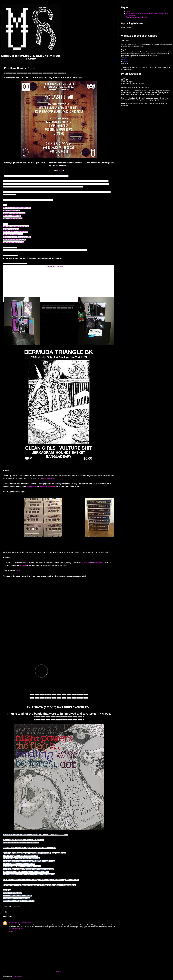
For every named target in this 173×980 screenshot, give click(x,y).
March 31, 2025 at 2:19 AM (24, 922)
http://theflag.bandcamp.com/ (30, 866)
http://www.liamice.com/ (26, 864)
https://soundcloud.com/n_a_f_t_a (15, 240)
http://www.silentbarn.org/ (12, 216)
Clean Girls (99, 563)
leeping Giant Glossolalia (56, 266)
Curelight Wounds (11, 874)
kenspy (11, 922)
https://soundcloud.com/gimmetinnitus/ (17, 896)
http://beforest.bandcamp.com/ (28, 858)
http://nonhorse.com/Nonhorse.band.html (17, 237)
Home (58, 972)
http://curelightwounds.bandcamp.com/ (40, 874)
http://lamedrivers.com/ (11, 229)
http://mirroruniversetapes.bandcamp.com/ (19, 901)
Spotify (124, 59)
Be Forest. (8, 858)
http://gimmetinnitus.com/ (12, 210)
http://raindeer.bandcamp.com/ (14, 242)
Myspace (125, 61)
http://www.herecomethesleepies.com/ (16, 226)
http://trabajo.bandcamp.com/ (13, 234)
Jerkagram (23, 565)
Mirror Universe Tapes (28, 835)
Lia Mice (7, 864)
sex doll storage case (16, 928)
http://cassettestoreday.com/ (13, 218)
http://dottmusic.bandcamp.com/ (26, 856)
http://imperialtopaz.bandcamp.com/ (15, 232)
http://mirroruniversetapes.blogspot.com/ (17, 208)
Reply (11, 931)
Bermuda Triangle (48, 478)
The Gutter (13, 843)
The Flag (7, 866)
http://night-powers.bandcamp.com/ (36, 872)
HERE (61, 171)
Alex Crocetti (31, 486)
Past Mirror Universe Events (137, 17)
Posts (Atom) (17, 976)
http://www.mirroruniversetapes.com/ (17, 898)
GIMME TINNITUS (10, 835)
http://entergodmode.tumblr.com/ (14, 213)
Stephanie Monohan (47, 486)
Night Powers (9, 872)
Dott (6, 856)
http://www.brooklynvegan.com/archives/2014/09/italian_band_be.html (29, 861)
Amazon (125, 58)
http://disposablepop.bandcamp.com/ (40, 869)
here (18, 571)
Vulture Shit (86, 563)
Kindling (7, 869)
